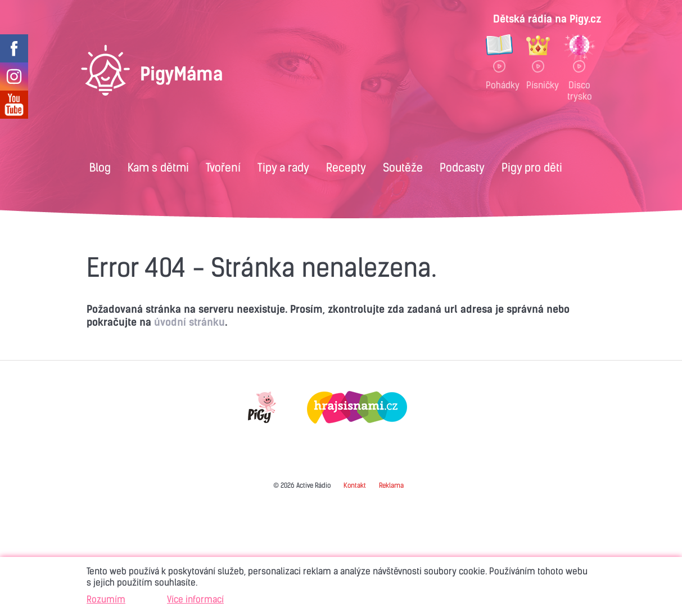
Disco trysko (580, 90)
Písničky (538, 85)
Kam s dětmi (158, 167)
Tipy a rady (283, 167)
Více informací (195, 599)
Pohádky (499, 85)
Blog (100, 167)
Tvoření (223, 167)
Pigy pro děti (532, 167)
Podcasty (462, 167)
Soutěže (403, 167)
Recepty (346, 167)
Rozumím (106, 599)
